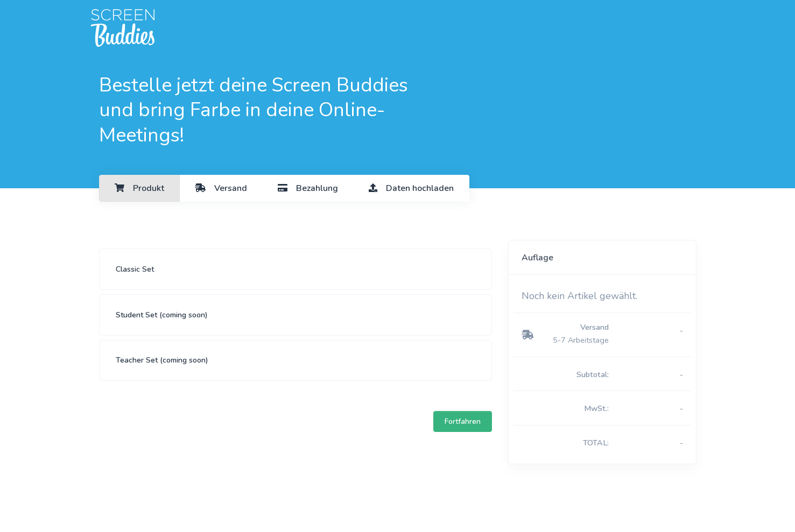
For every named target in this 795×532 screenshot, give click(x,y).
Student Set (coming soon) (162, 315)
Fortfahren (463, 421)
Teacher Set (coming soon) (162, 360)
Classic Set (135, 269)
